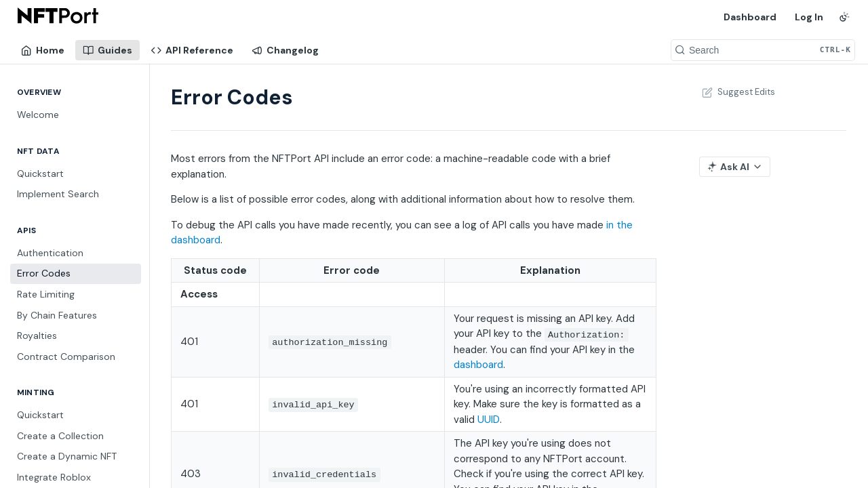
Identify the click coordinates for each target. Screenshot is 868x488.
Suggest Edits (737, 92)
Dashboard (750, 17)
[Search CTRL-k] (763, 50)
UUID (489, 420)
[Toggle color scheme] (844, 17)
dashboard (478, 365)
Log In (809, 17)
